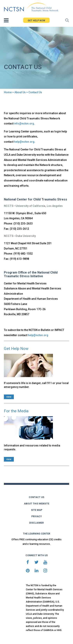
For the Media (16, 411)
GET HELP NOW (36, 21)
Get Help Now (16, 349)
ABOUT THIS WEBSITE (37, 504)
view (9, 397)
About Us (20, 92)
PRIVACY (37, 516)
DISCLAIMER (36, 523)
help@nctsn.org (24, 142)
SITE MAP (37, 510)
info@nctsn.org (24, 123)
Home (8, 92)
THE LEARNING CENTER (37, 534)
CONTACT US (36, 497)
